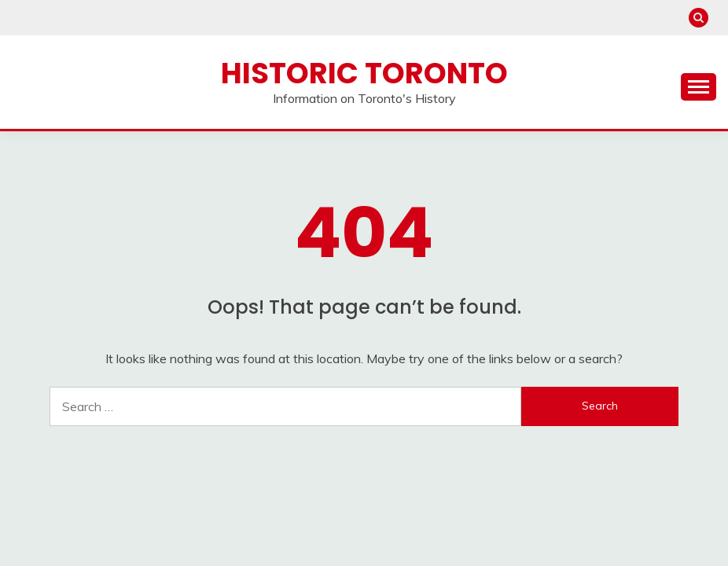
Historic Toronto (364, 73)
